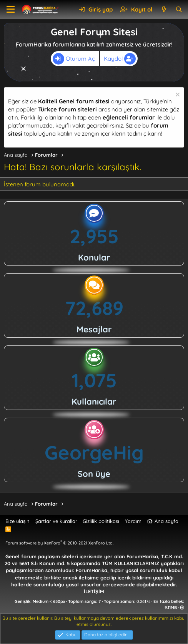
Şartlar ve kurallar (56, 521)
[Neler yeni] (164, 9)
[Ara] (179, 9)
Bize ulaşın (17, 521)
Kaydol (120, 59)
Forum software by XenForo (59, 543)
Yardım (133, 521)
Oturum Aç (74, 59)
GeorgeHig (94, 452)
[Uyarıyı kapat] (177, 95)
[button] (11, 10)
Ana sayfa (166, 521)
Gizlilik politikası (101, 521)
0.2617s (143, 601)
